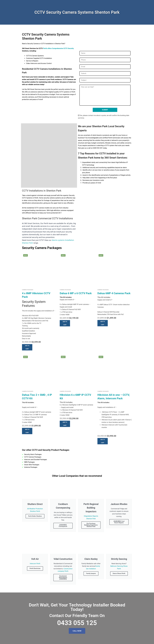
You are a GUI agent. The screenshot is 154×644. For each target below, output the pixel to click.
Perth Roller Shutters (35, 516)
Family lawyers (91, 573)
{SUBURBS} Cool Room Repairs (119, 522)
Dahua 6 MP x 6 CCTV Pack (76, 293)
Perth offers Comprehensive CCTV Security (58, 48)
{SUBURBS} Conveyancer (63, 526)
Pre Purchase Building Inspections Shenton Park (91, 525)
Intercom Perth (35, 564)
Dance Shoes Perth (119, 573)
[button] (27, 347)
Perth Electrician (35, 568)
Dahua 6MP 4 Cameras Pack (114, 293)
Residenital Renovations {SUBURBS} (63, 578)
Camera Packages (28, 290)
